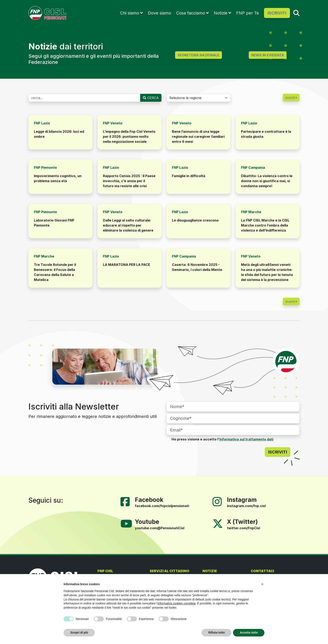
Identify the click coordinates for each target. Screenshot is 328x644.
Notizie (221, 13)
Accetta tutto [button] (249, 632)
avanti (291, 98)
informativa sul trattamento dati (246, 439)
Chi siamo (130, 13)
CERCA (151, 98)
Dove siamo (160, 13)
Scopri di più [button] (79, 632)
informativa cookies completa (177, 603)
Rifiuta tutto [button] (217, 632)
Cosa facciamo (191, 13)
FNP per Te (248, 13)
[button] (262, 584)
